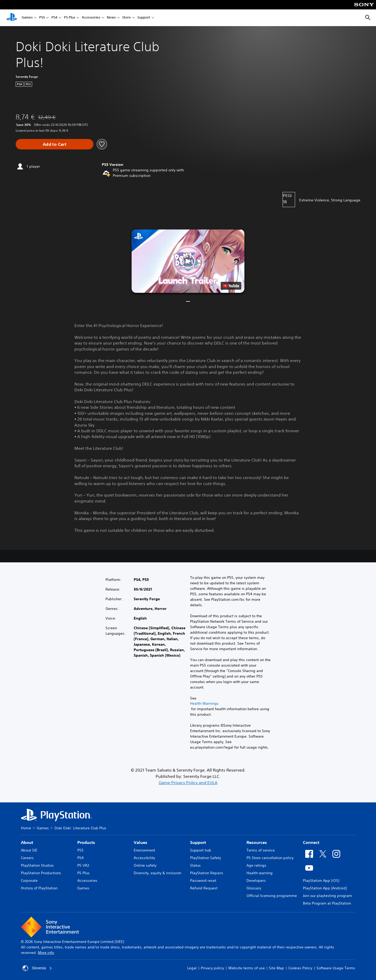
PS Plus (70, 18)
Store (127, 18)
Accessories (91, 18)
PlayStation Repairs (207, 873)
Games (27, 18)
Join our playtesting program (327, 896)
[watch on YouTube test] (231, 286)
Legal (192, 968)
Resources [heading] (257, 842)
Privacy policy (212, 968)
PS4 (54, 18)
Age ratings (256, 865)
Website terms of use (246, 968)
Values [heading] (140, 842)
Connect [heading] (311, 842)
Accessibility (144, 858)
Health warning (260, 873)
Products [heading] (86, 842)
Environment (144, 850)
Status (195, 865)
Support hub (201, 850)
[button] (188, 261)
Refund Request (204, 888)
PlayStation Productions (41, 873)
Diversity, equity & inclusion (157, 873)
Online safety (145, 865)
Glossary (254, 888)
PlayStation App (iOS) (321, 880)
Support (144, 18)
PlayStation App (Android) (325, 888)
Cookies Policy (300, 968)
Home (26, 828)
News (111, 18)
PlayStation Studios (37, 865)
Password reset (203, 880)
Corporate (29, 880)
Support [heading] (198, 842)
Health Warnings (204, 703)
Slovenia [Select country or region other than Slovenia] (37, 968)
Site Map (277, 968)
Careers (27, 858)
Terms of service (261, 850)
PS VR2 (83, 865)
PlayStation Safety (205, 858)
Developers (256, 880)
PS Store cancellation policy (270, 858)
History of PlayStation (39, 888)
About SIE (29, 850)
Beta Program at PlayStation (327, 903)
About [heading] (27, 842)
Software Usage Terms (336, 968)
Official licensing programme (272, 896)
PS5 (42, 18)
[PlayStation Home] (12, 18)
